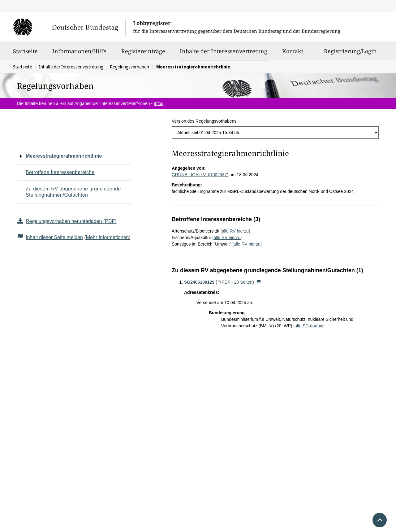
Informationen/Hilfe (79, 54)
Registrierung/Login (350, 54)
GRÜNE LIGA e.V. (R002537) (200, 175)
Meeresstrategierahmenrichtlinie (64, 156)
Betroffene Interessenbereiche (60, 172)
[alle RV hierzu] (235, 231)
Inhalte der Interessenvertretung (224, 51)
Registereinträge (143, 54)
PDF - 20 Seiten (235, 282)
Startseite (25, 54)
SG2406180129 (199, 282)
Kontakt (293, 54)
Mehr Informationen (108, 237)
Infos (158, 103)
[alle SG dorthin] (309, 326)
